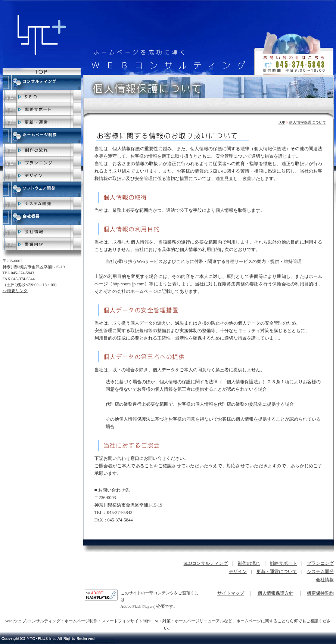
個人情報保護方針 (276, 593)
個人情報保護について (308, 122)
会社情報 (325, 580)
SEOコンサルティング (206, 563)
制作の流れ (249, 563)
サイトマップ (231, 593)
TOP (281, 122)
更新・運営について (277, 572)
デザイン (238, 572)
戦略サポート (283, 563)
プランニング (320, 563)
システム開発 (320, 572)
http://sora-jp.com (128, 284)
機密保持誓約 (320, 593)
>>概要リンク (15, 291)
